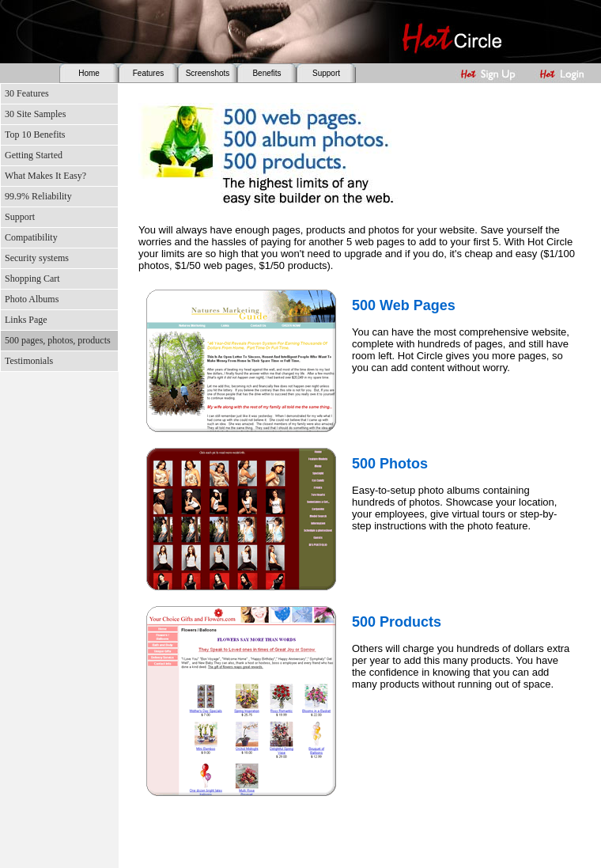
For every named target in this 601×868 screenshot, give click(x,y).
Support (326, 73)
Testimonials (29, 361)
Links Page (26, 320)
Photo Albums (32, 299)
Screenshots (208, 73)
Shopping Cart (32, 279)
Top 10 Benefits (35, 135)
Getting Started (34, 155)
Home (89, 73)
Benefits (266, 73)
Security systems (37, 258)
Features (148, 73)
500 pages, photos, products (58, 340)
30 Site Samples (35, 114)
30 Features (27, 93)
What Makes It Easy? (45, 176)
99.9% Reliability (38, 196)
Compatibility (31, 237)
